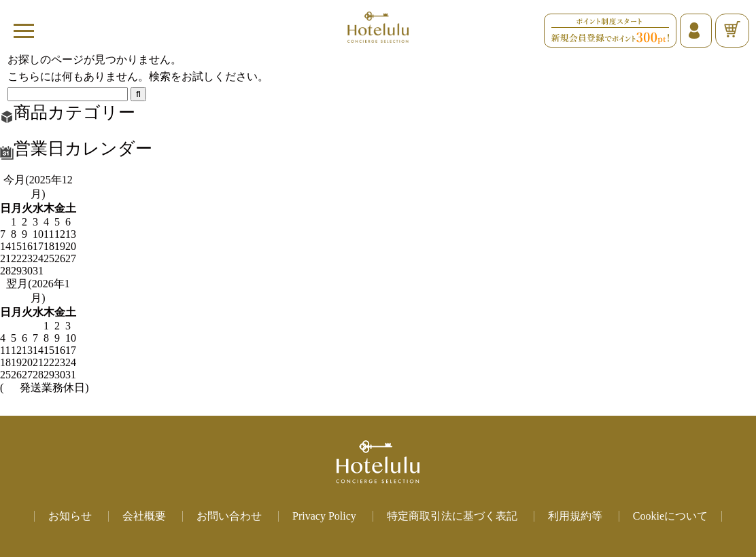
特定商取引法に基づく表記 (452, 516)
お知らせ (70, 516)
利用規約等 (575, 516)
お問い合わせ (229, 516)
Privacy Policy (324, 516)
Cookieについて (670, 516)
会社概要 (144, 516)
